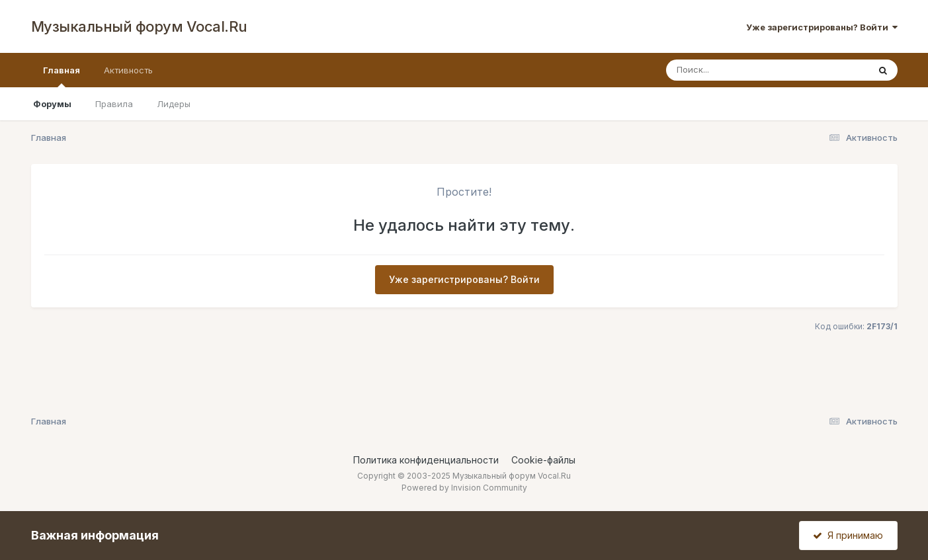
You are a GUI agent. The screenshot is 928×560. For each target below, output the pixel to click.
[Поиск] (742, 70)
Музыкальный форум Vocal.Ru (139, 26)
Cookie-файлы (543, 460)
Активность (128, 70)
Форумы (52, 104)
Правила (114, 104)
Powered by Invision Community (464, 488)
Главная (62, 76)
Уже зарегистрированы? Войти (822, 27)
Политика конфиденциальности (426, 460)
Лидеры (174, 104)
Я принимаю (848, 535)
